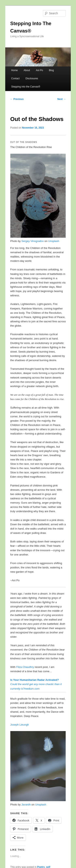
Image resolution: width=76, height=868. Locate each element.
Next (62, 99)
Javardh (26, 805)
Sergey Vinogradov (32, 241)
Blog (51, 70)
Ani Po (39, 70)
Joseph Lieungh (20, 725)
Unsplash (54, 241)
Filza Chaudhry (25, 667)
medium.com (36, 684)
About (27, 70)
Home (14, 70)
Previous (17, 99)
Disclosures (32, 78)
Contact (15, 78)
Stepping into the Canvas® (26, 87)
